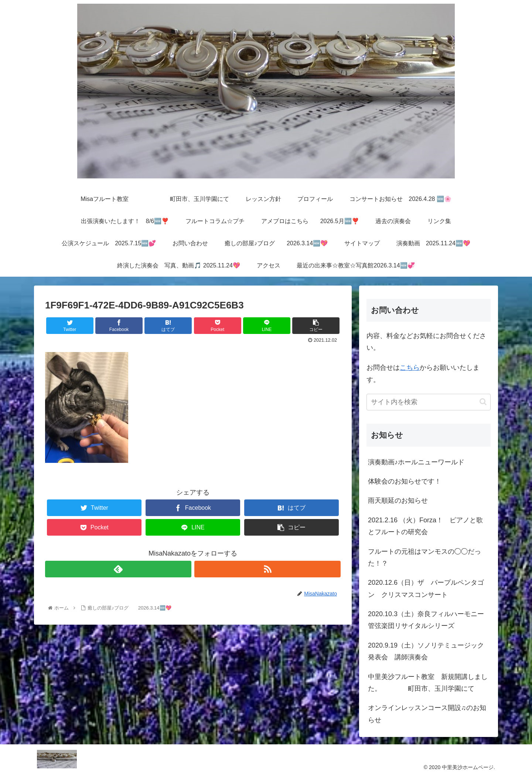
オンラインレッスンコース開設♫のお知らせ (427, 714)
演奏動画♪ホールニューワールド (416, 462)
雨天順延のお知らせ (398, 501)
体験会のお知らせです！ (405, 481)
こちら (410, 368)
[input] (429, 402)
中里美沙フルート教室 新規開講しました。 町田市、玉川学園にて (428, 683)
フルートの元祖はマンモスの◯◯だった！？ (424, 557)
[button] (483, 402)
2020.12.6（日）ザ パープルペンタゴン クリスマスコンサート (426, 588)
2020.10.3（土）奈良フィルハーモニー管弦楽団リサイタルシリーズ (426, 620)
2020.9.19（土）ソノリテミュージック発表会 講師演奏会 (426, 651)
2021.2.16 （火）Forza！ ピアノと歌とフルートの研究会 (425, 526)
